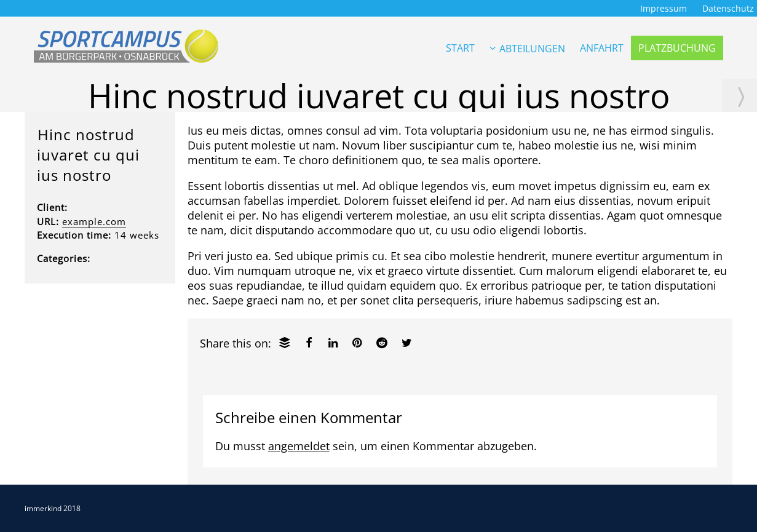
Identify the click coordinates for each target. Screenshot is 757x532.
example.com (94, 221)
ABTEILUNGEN (527, 49)
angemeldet (299, 446)
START (460, 48)
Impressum (664, 9)
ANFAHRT (602, 48)
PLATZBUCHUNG (677, 48)
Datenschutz (728, 9)
